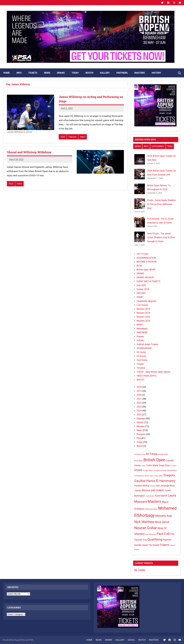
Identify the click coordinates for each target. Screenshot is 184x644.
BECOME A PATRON (146, 262)
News (83, 137)
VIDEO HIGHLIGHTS (146, 376)
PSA (139, 438)
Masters (141, 426)
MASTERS (140, 73)
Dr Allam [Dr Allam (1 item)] (173, 466)
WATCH (89, 73)
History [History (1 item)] (153, 486)
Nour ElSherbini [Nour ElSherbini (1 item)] (151, 534)
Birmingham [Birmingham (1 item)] (139, 461)
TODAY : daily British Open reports (153, 372)
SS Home (141, 352)
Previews (141, 434)
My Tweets (140, 570)
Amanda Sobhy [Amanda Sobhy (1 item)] (163, 454)
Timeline (141, 368)
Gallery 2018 (143, 289)
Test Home (142, 360)
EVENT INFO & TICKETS (148, 281)
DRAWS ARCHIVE (145, 277)
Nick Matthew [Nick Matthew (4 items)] (144, 522)
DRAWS (61, 73)
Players (140, 336)
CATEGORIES (158, 146)
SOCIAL (140, 340)
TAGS (170, 146)
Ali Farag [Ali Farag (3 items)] (151, 454)
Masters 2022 (143, 317)
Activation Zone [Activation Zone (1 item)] (140, 454)
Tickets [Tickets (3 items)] (164, 545)
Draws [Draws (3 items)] (138, 470)
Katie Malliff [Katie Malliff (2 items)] (161, 496)
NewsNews (142, 329)
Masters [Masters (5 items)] (154, 501)
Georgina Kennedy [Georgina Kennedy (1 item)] (160, 470)
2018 (139, 387)
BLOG (139, 266)
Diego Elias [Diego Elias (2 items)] (164, 465)
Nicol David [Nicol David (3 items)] (162, 522)
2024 (139, 411)
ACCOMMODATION (146, 258)
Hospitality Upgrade (146, 301)
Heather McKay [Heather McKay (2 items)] (142, 486)
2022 (11, 184)
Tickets (140, 364)
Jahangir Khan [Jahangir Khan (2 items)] (168, 486)
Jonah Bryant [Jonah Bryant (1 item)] (150, 496)
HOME (7, 73)
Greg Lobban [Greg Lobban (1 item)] (158, 476)
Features (73, 137)
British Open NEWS (146, 270)
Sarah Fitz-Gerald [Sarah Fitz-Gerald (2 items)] (151, 545)
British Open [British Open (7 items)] (154, 460)
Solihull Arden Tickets (147, 344)
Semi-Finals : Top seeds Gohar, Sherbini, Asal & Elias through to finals (161, 237)
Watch (140, 446)
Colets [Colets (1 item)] (143, 466)
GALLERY (105, 73)
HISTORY (156, 73)
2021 (139, 399)
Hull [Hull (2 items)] (158, 486)
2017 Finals (142, 254)
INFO (19, 73)
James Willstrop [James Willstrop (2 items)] (142, 490)
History (140, 422)
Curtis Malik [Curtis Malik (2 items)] (152, 465)
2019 (139, 391)
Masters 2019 (143, 309)
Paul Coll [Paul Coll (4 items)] (163, 534)
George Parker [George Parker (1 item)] (148, 470)
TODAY (75, 73)
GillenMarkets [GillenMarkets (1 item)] (172, 470)
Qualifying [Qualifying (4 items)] (155, 539)
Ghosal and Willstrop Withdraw (30, 152)
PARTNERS (122, 73)
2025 (139, 415)
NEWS (47, 73)
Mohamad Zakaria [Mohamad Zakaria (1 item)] (151, 509)
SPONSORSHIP (144, 348)
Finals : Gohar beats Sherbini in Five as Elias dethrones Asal (161, 204)
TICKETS (33, 73)
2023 (63, 137)
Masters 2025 (143, 321)
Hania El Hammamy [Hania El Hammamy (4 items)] (161, 481)
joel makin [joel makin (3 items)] (157, 490)
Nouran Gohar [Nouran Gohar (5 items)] (146, 528)
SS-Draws (141, 356)
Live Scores (142, 305)
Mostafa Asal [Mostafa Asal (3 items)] (164, 516)
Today (140, 442)
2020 (139, 395)
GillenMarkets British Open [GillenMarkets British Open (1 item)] (144, 476)
